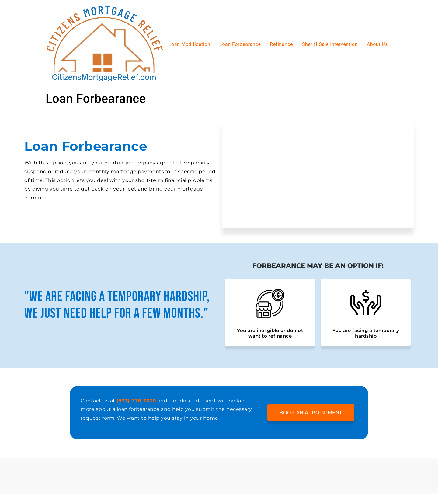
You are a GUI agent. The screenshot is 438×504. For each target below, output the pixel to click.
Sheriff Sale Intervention (330, 44)
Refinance (281, 44)
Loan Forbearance (240, 44)
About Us (377, 44)
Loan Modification (189, 44)
